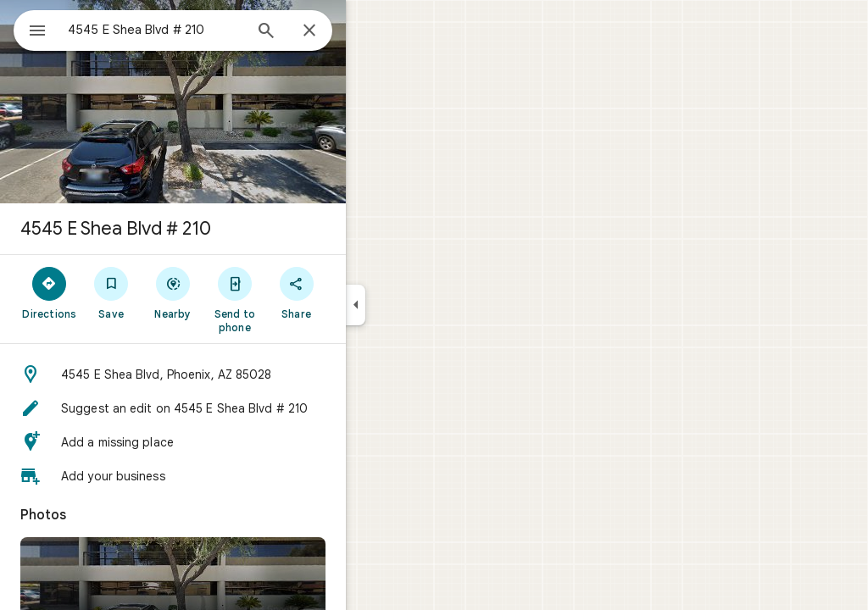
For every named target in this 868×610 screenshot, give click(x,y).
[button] (234, 374)
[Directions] (111, 292)
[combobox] (199, 30)
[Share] (357, 292)
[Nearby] (234, 292)
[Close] (370, 31)
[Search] (327, 32)
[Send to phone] (295, 299)
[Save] (172, 292)
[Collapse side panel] (417, 305)
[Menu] (31, 29)
